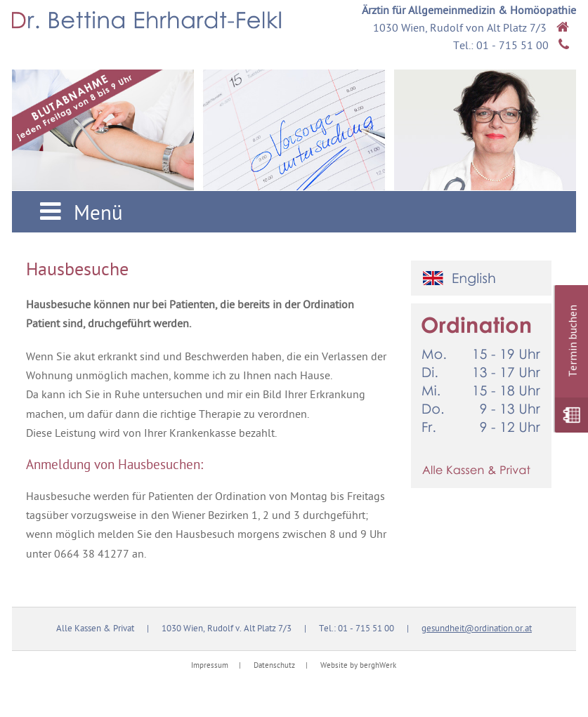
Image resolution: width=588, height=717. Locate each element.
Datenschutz (274, 666)
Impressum (210, 666)
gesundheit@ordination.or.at (477, 629)
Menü (78, 214)
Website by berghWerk (358, 666)
